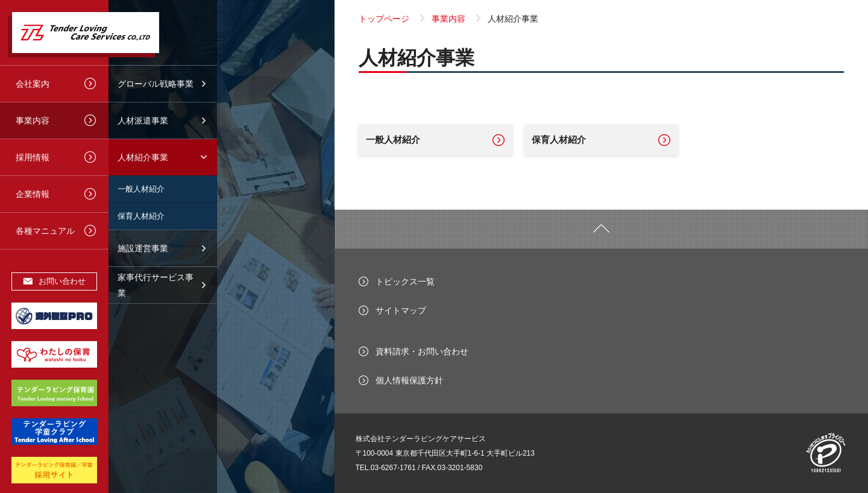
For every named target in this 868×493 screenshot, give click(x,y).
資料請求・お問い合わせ (422, 351)
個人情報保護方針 (409, 380)
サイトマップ (401, 310)
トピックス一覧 (405, 281)
